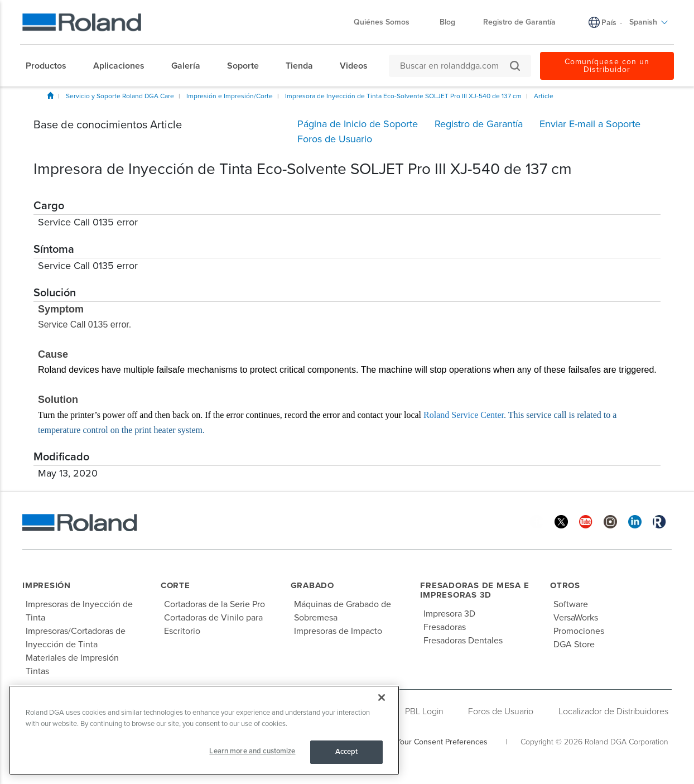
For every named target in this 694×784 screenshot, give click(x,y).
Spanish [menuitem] (649, 22)
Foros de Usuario (501, 711)
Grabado (312, 585)
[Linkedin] (635, 521)
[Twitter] (561, 521)
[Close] (382, 698)
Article (544, 96)
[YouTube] (586, 521)
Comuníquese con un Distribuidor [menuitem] (607, 66)
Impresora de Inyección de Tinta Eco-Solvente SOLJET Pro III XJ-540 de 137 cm (403, 96)
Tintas (37, 671)
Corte (175, 585)
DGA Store (574, 644)
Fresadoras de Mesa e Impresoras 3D (474, 590)
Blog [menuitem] (447, 22)
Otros (565, 585)
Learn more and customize (252, 751)
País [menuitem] (609, 23)
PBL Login (424, 711)
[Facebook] (537, 521)
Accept (347, 752)
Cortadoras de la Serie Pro (215, 604)
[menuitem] (52, 66)
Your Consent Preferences (442, 742)
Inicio (50, 95)
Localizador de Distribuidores (613, 711)
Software (571, 604)
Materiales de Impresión (72, 658)
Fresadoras (445, 627)
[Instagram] (610, 521)
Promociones (579, 631)
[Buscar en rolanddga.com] (454, 66)
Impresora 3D (449, 614)
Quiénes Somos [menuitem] (387, 22)
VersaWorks (576, 618)
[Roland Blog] (659, 521)
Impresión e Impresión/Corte (230, 96)
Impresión (47, 585)
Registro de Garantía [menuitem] (519, 22)
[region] (204, 730)
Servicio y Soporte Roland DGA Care (120, 96)
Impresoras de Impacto (338, 631)
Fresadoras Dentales (463, 641)
